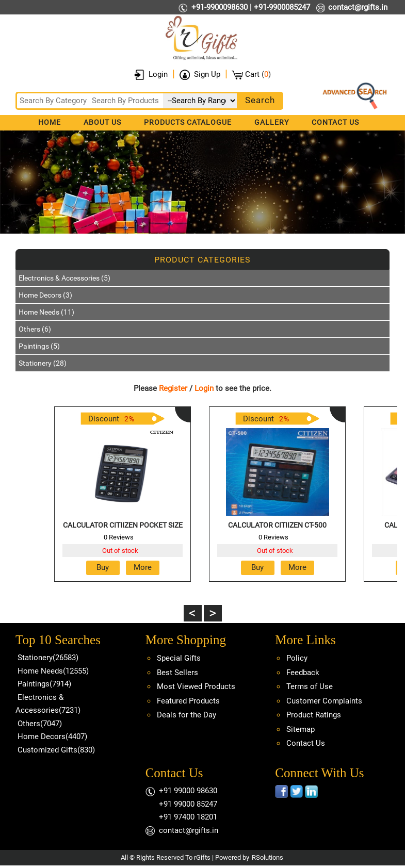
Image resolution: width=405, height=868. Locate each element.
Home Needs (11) (46, 312)
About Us (102, 122)
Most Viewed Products (196, 686)
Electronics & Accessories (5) (64, 278)
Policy (297, 658)
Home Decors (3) (45, 295)
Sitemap (301, 729)
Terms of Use (310, 686)
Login (158, 74)
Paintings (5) (39, 346)
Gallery (272, 122)
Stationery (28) (43, 363)
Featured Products (188, 701)
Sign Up (207, 74)
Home (50, 122)
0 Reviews (119, 537)
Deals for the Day (187, 715)
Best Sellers (177, 673)
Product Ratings (314, 715)
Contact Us (335, 122)
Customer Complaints (324, 701)
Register (173, 388)
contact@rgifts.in (358, 7)
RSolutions (268, 857)
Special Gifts (179, 658)
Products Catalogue (188, 122)
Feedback (303, 673)
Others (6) (35, 329)
